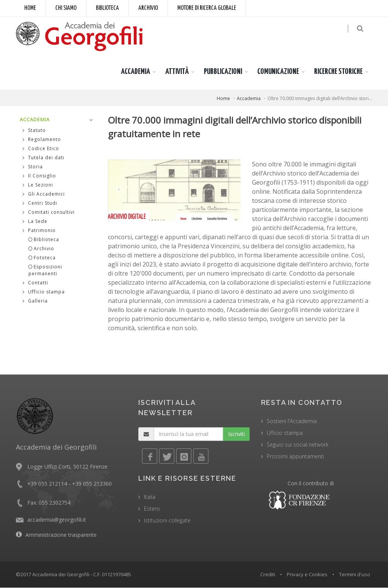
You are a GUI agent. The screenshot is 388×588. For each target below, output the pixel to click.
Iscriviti (236, 434)
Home (30, 8)
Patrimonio (39, 231)
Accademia (249, 98)
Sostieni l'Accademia (292, 421)
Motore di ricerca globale (207, 8)
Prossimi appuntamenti (295, 456)
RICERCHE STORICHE (338, 72)
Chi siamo (66, 8)
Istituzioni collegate (167, 520)
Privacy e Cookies (307, 574)
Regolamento (42, 140)
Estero (152, 509)
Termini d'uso (355, 574)
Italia (150, 497)
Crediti (268, 574)
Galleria (35, 301)
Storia (33, 167)
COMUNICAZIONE (278, 72)
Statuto (34, 131)
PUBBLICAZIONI (223, 72)
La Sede (35, 222)
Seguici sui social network (298, 445)
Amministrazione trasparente (61, 535)
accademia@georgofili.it (57, 520)
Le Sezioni (38, 185)
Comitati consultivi (49, 212)
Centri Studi (40, 203)
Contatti (35, 283)
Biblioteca (107, 8)
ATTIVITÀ (177, 72)
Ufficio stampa (44, 292)
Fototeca (42, 258)
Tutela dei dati (44, 158)
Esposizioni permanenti (45, 270)
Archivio (148, 8)
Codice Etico (41, 149)
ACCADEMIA (135, 72)
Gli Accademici (44, 194)
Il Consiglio (39, 176)
